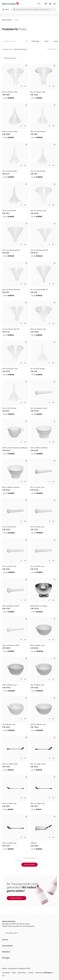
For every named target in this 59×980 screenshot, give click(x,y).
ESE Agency (48, 973)
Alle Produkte (7, 20)
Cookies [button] (31, 973)
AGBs (14, 973)
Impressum (6, 973)
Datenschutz (22, 973)
